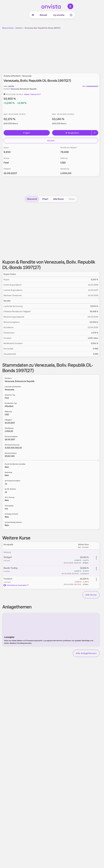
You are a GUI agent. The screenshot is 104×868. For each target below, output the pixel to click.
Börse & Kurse (8, 28)
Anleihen (19, 28)
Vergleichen (72, 133)
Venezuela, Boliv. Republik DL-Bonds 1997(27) (42, 28)
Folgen (27, 133)
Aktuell (43, 15)
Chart (45, 199)
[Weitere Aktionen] (96, 558)
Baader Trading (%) (33, 94)
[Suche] (71, 15)
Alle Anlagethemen (86, 653)
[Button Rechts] (95, 133)
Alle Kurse (58, 199)
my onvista (59, 15)
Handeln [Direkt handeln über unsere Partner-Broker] (51, 141)
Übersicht (32, 199)
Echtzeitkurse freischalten (16, 585)
